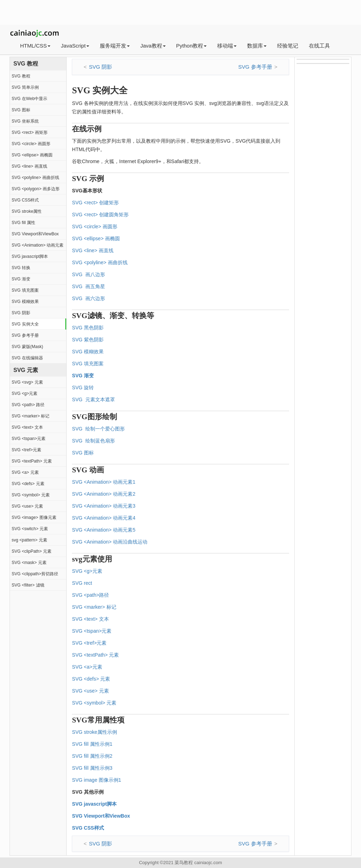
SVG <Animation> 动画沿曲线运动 (110, 542)
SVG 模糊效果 (25, 302)
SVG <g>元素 (25, 393)
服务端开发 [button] (115, 46)
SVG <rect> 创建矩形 (95, 203)
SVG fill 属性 (23, 223)
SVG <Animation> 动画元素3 (104, 506)
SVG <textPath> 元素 (32, 461)
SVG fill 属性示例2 (92, 756)
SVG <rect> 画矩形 (30, 132)
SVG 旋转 (83, 387)
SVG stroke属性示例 (94, 732)
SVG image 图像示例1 (96, 780)
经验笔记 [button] (288, 46)
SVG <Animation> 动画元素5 (104, 530)
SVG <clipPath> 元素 (32, 551)
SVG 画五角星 (88, 286)
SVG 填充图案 (25, 290)
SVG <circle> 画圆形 (31, 144)
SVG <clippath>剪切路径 (35, 574)
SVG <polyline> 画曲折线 (35, 178)
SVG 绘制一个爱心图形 (98, 429)
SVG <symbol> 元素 (31, 495)
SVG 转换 (21, 268)
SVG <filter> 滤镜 (28, 585)
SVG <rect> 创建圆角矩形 (100, 215)
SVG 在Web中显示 (29, 99)
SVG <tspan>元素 (29, 439)
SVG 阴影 (21, 313)
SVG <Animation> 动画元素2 (104, 494)
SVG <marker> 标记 (30, 416)
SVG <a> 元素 (25, 472)
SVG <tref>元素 (26, 450)
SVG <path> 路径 (28, 405)
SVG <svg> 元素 (27, 382)
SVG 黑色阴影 (88, 328)
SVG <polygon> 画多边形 (36, 189)
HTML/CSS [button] (35, 46)
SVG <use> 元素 (27, 506)
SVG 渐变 (21, 279)
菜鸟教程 (184, 863)
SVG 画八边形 (88, 274)
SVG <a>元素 (87, 667)
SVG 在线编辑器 (27, 358)
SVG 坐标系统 (25, 121)
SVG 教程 (21, 76)
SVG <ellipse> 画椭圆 (32, 155)
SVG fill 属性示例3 (92, 768)
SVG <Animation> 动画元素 (38, 245)
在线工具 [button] (319, 46)
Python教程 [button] (192, 46)
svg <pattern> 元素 (29, 540)
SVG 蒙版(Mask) (27, 347)
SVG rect (82, 583)
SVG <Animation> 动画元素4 (104, 518)
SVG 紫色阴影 (88, 340)
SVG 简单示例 (25, 87)
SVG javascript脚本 (30, 256)
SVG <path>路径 (90, 595)
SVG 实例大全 (25, 324)
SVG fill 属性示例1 (92, 744)
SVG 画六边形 (88, 298)
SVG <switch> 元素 (30, 529)
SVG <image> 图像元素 (34, 517)
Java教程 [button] (153, 46)
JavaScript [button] (75, 46)
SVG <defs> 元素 (28, 484)
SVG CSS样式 (25, 200)
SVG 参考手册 (25, 335)
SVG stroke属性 (27, 211)
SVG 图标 (21, 110)
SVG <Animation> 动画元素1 (104, 482)
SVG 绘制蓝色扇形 (93, 441)
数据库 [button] (257, 46)
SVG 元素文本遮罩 (93, 399)
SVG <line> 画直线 (29, 166)
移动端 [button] (227, 46)
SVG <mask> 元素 (29, 563)
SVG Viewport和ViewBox (35, 234)
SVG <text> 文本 (27, 427)
